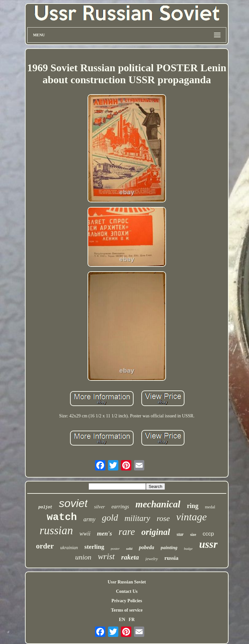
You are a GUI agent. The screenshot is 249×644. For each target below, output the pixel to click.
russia (171, 558)
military (137, 518)
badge (188, 548)
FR (132, 620)
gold (110, 518)
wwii (85, 534)
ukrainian (69, 548)
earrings (120, 507)
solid (129, 549)
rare (127, 531)
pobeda (146, 547)
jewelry (152, 559)
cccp (208, 534)
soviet (73, 503)
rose (163, 518)
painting (169, 548)
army (89, 519)
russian (56, 531)
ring (193, 506)
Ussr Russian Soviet (127, 582)
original (156, 532)
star (180, 534)
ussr (208, 544)
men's (104, 533)
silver (99, 507)
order (45, 546)
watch (62, 517)
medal (210, 507)
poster (115, 548)
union (83, 557)
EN (122, 620)
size (193, 535)
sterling (94, 547)
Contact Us (127, 591)
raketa (130, 557)
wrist (106, 556)
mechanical (158, 504)
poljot (45, 507)
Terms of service (127, 610)
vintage (192, 517)
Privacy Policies (127, 601)
